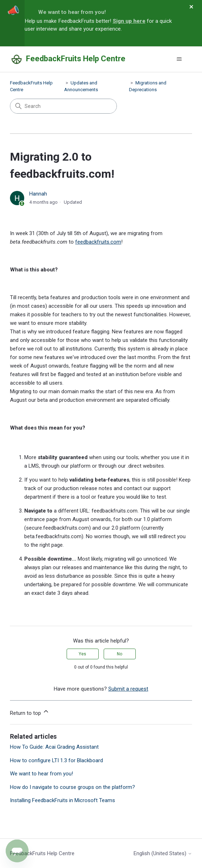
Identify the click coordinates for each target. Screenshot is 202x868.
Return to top (30, 712)
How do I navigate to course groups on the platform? (72, 787)
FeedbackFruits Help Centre (42, 853)
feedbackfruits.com (98, 242)
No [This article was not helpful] (120, 654)
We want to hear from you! (72, 12)
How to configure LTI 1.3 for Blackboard (56, 760)
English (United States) (163, 854)
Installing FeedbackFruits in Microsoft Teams (63, 800)
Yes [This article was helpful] (82, 654)
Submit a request (128, 689)
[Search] (63, 106)
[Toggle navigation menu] (179, 59)
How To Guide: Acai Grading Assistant (54, 747)
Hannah (38, 194)
